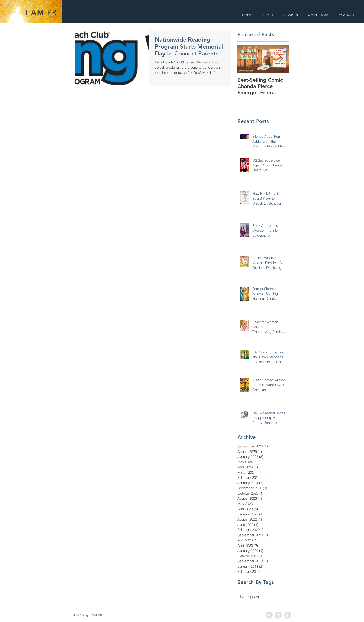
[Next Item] (281, 59)
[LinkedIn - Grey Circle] (288, 615)
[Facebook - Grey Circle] (278, 615)
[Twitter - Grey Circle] (269, 615)
